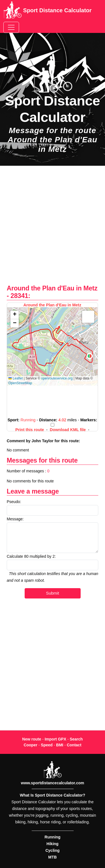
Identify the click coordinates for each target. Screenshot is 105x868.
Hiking (53, 844)
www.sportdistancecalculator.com (53, 783)
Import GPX (55, 739)
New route (32, 739)
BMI (60, 745)
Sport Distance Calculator (47, 11)
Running (53, 837)
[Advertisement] (53, 228)
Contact (74, 745)
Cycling (53, 850)
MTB (52, 857)
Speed (47, 745)
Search (76, 739)
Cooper (30, 745)
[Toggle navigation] (11, 27)
